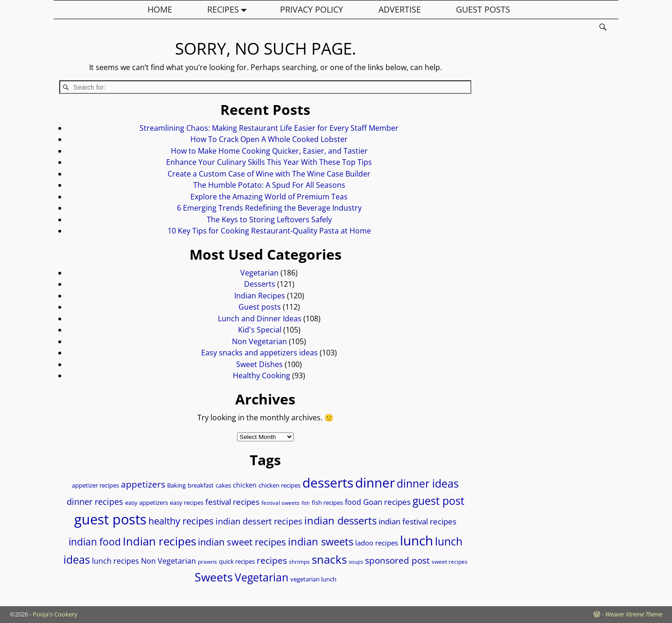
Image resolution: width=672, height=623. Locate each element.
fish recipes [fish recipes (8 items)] (327, 503)
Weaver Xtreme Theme (634, 614)
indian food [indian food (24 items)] (95, 542)
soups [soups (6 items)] (356, 562)
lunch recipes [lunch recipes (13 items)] (115, 561)
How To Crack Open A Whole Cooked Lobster (269, 139)
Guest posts (260, 307)
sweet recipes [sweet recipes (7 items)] (450, 562)
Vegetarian (259, 273)
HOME (160, 9)
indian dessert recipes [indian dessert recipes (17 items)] (259, 521)
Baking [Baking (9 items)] (176, 485)
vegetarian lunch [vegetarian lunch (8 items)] (313, 579)
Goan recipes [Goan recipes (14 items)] (387, 502)
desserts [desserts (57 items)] (328, 482)
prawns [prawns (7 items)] (207, 562)
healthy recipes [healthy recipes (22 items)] (181, 521)
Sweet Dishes (259, 364)
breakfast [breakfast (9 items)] (201, 485)
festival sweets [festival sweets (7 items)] (280, 503)
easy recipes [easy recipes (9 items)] (187, 503)
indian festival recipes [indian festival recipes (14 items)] (417, 521)
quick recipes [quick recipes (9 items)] (237, 561)
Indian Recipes (260, 296)
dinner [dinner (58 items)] (375, 482)
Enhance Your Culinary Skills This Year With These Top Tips (269, 162)
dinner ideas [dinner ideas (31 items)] (428, 483)
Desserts (260, 284)
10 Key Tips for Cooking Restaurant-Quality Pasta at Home (269, 231)
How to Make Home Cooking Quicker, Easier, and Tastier (269, 151)
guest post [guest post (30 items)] (438, 501)
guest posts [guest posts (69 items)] (110, 519)
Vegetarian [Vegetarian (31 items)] (262, 577)
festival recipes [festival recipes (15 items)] (232, 502)
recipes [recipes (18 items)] (272, 560)
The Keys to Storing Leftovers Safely (269, 219)
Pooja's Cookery (55, 614)
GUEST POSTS (483, 9)
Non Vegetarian (259, 341)
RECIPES (229, 10)
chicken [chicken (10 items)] (245, 485)
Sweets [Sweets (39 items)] (214, 577)
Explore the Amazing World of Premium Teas (269, 197)
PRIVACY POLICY (311, 9)
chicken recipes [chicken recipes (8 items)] (280, 485)
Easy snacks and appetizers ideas (259, 353)
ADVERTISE (400, 9)
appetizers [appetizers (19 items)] (143, 484)
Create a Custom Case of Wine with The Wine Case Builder (269, 174)
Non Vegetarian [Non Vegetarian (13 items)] (168, 561)
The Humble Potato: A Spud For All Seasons (269, 185)
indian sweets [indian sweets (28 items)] (321, 541)
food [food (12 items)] (353, 502)
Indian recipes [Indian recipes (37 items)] (159, 541)
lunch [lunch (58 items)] (416, 540)
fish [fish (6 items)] (306, 503)
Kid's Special (260, 330)
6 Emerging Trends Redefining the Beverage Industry (269, 208)
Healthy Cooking (262, 375)
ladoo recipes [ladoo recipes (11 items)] (377, 543)
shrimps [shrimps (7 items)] (299, 562)
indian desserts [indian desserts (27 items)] (340, 520)
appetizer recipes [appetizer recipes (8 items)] (95, 485)
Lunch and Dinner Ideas (260, 319)
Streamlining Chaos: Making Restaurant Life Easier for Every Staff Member (269, 128)
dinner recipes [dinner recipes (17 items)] (95, 501)
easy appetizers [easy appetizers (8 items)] (147, 503)
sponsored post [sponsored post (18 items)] (397, 560)
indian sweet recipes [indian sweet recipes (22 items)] (242, 542)
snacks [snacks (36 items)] (329, 559)
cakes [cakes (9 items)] (223, 485)
